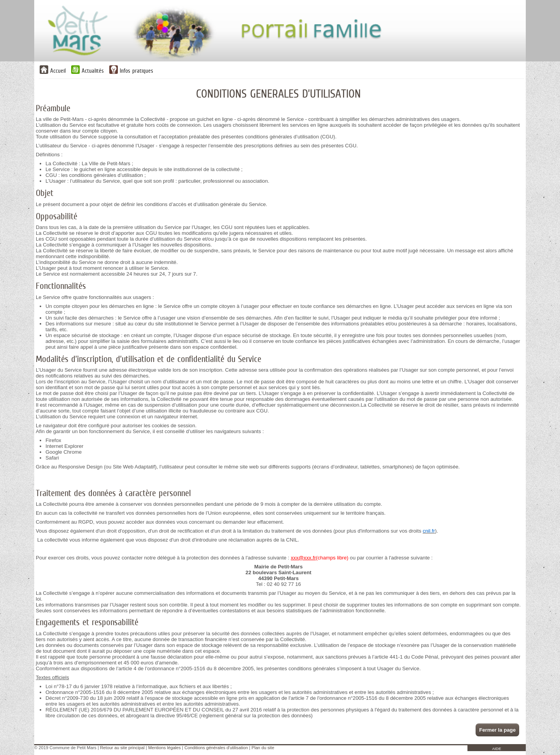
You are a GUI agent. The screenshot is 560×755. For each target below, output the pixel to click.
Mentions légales (164, 748)
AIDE (496, 749)
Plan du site (263, 748)
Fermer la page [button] (497, 730)
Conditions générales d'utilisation (216, 748)
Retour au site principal (122, 748)
